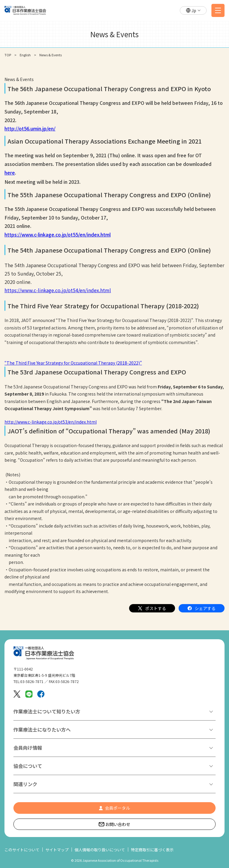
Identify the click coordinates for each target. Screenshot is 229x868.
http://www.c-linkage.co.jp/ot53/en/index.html (51, 422)
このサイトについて (22, 850)
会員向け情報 (28, 748)
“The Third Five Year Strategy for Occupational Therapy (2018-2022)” (73, 363)
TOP (8, 55)
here (10, 172)
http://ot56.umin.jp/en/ (30, 128)
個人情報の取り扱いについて (100, 850)
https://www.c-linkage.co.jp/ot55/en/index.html (58, 234)
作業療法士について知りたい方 (47, 711)
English (25, 55)
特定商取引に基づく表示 (152, 850)
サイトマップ (57, 850)
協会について (28, 766)
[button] (193, 11)
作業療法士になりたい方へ (42, 729)
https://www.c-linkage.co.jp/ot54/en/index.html (58, 290)
